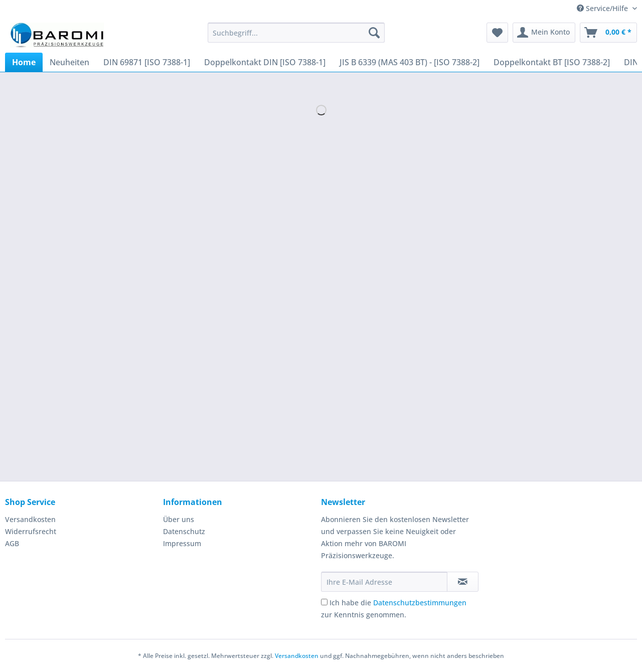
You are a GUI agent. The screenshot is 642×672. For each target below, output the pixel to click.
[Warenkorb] (608, 33)
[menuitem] (296, 37)
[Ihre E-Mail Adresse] (384, 582)
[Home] (24, 62)
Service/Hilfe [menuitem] (603, 8)
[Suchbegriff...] (296, 33)
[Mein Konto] (544, 33)
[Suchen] (374, 33)
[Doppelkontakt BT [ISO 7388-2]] (552, 62)
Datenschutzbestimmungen (420, 603)
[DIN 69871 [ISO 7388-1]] (147, 62)
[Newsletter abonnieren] (463, 582)
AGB (12, 543)
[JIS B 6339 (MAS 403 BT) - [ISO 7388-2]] (410, 62)
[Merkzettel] (497, 33)
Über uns (179, 519)
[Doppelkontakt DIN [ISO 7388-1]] (265, 62)
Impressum (182, 543)
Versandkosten (30, 519)
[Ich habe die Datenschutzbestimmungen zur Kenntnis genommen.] (324, 602)
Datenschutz (184, 531)
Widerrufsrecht (31, 531)
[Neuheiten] (69, 62)
